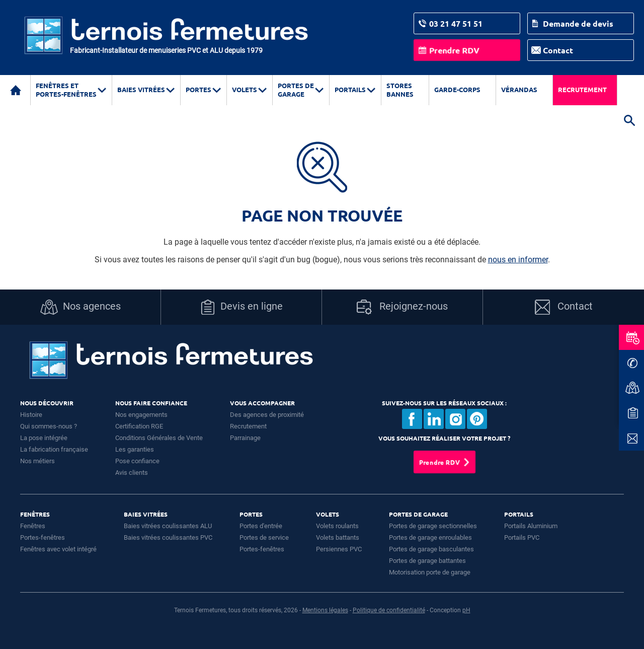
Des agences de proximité (267, 415)
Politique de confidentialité (389, 610)
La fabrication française (54, 449)
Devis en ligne (242, 307)
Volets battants (338, 537)
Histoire (31, 415)
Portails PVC (522, 537)
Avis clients (132, 473)
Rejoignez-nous (402, 307)
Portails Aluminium (531, 526)
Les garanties (135, 449)
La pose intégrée (44, 438)
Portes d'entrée (261, 526)
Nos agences (80, 307)
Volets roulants (337, 526)
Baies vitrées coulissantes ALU (168, 526)
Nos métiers (37, 461)
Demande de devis (578, 23)
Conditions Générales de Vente (159, 438)
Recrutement (582, 89)
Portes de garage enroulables (430, 537)
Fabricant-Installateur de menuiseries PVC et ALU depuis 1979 (166, 50)
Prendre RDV (454, 50)
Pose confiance (137, 461)
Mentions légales (325, 610)
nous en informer (518, 260)
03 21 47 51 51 (456, 23)
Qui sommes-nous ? (49, 426)
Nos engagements (141, 415)
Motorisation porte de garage (430, 572)
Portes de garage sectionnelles (433, 526)
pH (466, 610)
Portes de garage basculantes (431, 549)
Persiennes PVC (339, 549)
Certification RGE (139, 426)
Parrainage (245, 438)
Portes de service (264, 537)
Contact (558, 50)
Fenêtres (33, 526)
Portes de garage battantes (427, 561)
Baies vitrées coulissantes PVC (168, 537)
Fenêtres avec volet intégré (58, 549)
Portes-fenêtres (43, 537)
